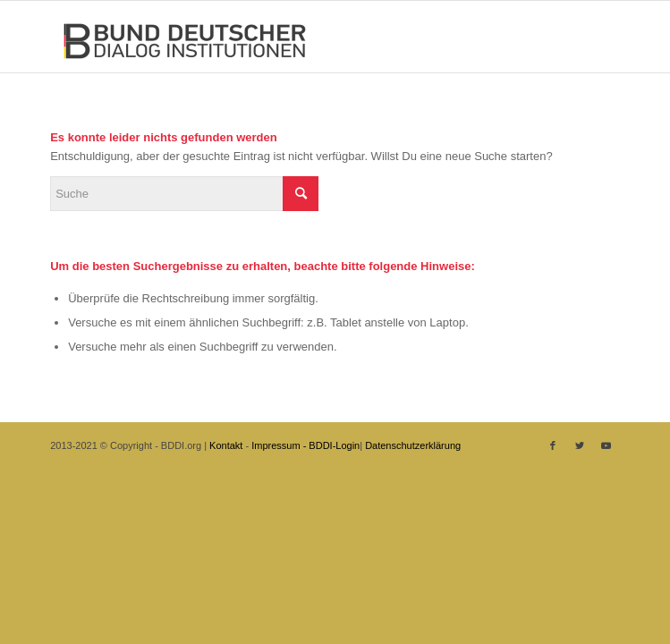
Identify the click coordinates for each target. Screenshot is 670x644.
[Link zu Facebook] (553, 445)
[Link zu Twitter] (580, 445)
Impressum (276, 445)
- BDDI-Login (332, 445)
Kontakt (226, 445)
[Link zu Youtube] (606, 445)
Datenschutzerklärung (413, 445)
